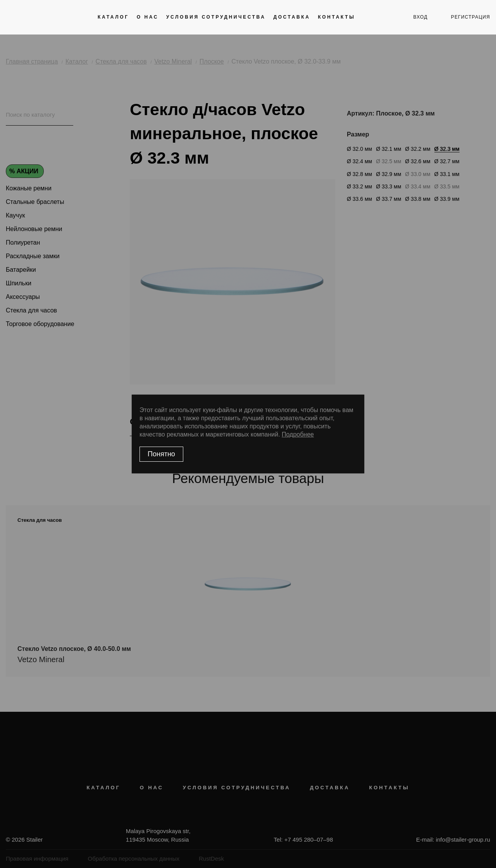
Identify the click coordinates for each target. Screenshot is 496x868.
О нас (148, 17)
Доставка (292, 17)
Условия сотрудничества (216, 17)
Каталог (113, 17)
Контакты (336, 17)
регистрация (471, 17)
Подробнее (298, 434)
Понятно (161, 454)
